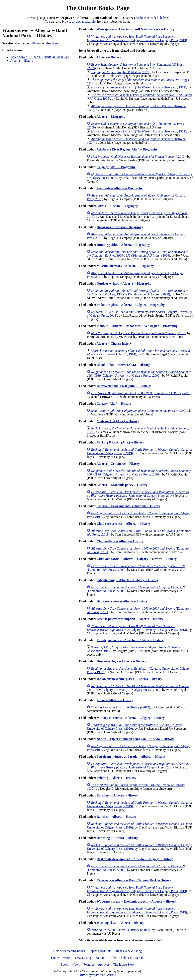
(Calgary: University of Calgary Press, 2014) (138, 494)
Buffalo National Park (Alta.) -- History (124, 386)
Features (89, 964)
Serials (140, 958)
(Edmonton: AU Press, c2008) (137, 254)
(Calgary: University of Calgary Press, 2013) (137, 38)
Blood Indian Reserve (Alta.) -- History (123, 365)
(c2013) (138, 157)
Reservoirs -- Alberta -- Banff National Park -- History (134, 880)
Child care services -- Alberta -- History (124, 524)
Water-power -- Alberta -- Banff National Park (40, 57)
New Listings (84, 958)
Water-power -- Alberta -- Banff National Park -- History (135, 29)
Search (67, 958)
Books (65, 964)
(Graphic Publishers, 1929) (121, 72)
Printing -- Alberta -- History (116, 778)
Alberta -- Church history (114, 344)
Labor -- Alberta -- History (115, 700)
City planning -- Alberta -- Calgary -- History (127, 580)
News (76, 964)
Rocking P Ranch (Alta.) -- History (120, 442)
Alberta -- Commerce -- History (118, 464)
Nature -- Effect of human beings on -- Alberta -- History (135, 739)
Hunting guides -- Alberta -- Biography (123, 245)
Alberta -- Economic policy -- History (122, 485)
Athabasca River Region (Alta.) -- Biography (127, 149)
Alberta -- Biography (111, 117)
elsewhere (52, 43)
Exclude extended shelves (152, 18)
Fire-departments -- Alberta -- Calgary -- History (130, 640)
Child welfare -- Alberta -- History (120, 541)
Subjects (126, 958)
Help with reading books (69, 951)
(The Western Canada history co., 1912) (138, 87)
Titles (113, 958)
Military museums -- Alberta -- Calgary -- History (131, 718)
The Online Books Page (97, 8)
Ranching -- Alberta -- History (117, 838)
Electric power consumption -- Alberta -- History (130, 619)
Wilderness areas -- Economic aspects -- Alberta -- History (136, 901)
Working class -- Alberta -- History (120, 923)
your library (33, 43)
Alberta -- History (22, 61)
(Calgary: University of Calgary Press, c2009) (139, 374)
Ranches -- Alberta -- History (116, 817)
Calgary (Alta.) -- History (114, 404)
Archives (104, 964)
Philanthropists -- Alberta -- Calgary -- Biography (131, 305)
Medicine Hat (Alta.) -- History (118, 421)
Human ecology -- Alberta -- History (121, 661)
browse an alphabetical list (79, 22)
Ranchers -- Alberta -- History (117, 795)
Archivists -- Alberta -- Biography (119, 188)
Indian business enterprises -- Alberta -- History (129, 679)
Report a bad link (100, 951)
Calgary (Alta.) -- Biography (116, 167)
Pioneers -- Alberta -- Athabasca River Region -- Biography (137, 326)
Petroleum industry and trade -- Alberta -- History (131, 757)
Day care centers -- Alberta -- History (122, 601)
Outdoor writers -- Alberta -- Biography (124, 283)
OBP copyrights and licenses (97, 975)
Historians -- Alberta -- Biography (120, 227)
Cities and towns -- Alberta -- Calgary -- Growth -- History (137, 559)
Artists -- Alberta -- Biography (117, 206)
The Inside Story (124, 964)
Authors (101, 958)
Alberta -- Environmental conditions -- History (128, 506)
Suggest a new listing (128, 951)
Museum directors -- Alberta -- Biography (125, 266)
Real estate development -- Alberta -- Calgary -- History (135, 859)
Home (55, 958)
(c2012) (121, 707)
